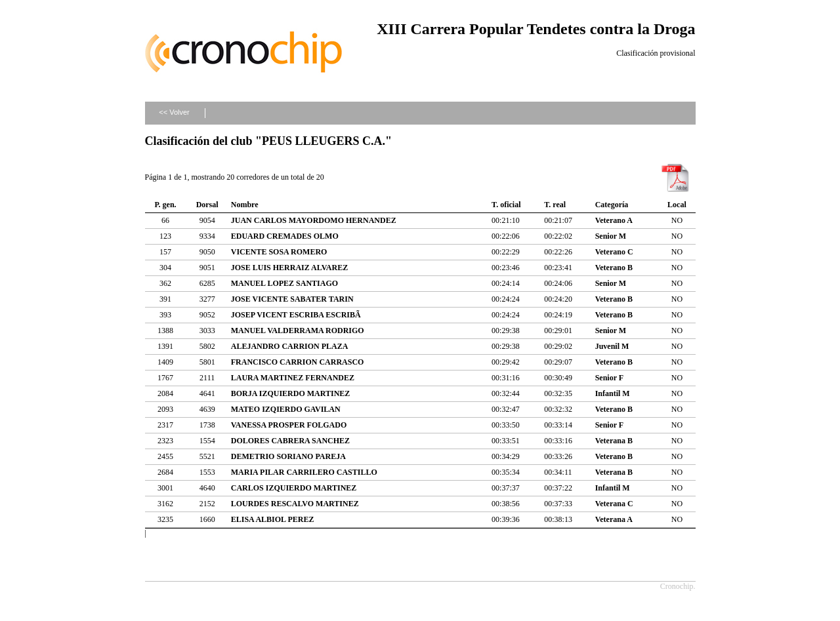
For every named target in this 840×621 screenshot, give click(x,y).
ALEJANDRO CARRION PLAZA (290, 346)
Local (677, 205)
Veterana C (614, 504)
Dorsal (207, 205)
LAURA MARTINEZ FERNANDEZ (293, 378)
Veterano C (614, 252)
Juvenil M (612, 346)
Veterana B (614, 441)
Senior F (609, 378)
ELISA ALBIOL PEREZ (273, 519)
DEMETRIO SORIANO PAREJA (288, 456)
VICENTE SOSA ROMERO (279, 252)
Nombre (245, 205)
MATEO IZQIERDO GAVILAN (286, 409)
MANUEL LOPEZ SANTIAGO (284, 283)
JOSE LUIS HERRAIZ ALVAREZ (289, 268)
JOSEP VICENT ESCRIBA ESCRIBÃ (297, 315)
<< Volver (174, 112)
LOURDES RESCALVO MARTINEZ (295, 504)
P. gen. (165, 205)
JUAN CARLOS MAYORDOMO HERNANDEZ (314, 220)
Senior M (611, 236)
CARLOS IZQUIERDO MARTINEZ (294, 488)
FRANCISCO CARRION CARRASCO (298, 362)
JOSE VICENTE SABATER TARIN (292, 299)
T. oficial (506, 205)
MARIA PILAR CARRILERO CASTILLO (304, 472)
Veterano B (614, 268)
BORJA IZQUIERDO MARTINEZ (291, 393)
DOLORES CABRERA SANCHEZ (290, 441)
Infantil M (613, 393)
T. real (555, 205)
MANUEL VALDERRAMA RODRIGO (298, 331)
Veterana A (614, 519)
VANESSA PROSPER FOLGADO (289, 425)
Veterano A (614, 220)
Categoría (612, 205)
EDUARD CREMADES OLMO (285, 236)
